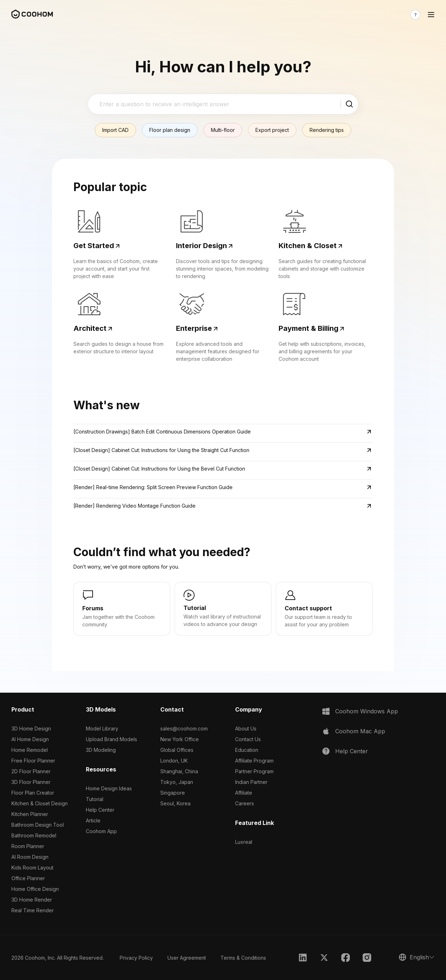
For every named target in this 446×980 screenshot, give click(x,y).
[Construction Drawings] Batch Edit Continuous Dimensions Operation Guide (162, 432)
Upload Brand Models (111, 739)
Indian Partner (251, 782)
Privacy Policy (136, 958)
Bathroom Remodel (34, 835)
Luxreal (244, 842)
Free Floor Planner (33, 761)
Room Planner (28, 846)
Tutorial (95, 799)
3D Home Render (32, 900)
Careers (245, 803)
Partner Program (254, 771)
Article (93, 820)
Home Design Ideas (109, 788)
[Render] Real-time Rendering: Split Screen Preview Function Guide (153, 487)
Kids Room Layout (32, 868)
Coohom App (101, 831)
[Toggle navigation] (431, 15)
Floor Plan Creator (33, 793)
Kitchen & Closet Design (40, 803)
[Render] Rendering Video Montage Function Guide (134, 506)
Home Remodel (30, 750)
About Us (246, 728)
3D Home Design (31, 728)
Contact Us (248, 739)
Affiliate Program (254, 761)
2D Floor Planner (31, 771)
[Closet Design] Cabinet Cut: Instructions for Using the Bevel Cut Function (159, 469)
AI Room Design (30, 857)
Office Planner (28, 878)
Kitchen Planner (30, 814)
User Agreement (187, 958)
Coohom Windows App (367, 711)
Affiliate (244, 793)
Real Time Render (33, 910)
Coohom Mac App (360, 731)
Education (247, 750)
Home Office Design (35, 889)
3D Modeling (101, 750)
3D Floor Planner (31, 782)
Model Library (102, 728)
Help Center (100, 810)
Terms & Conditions (243, 958)
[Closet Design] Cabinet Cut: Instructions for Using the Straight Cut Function (161, 450)
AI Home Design (30, 739)
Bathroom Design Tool (38, 825)
